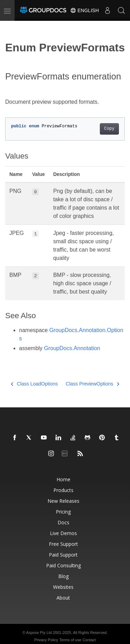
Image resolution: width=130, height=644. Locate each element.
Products (63, 490)
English (84, 10)
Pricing (63, 512)
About (63, 598)
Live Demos (63, 533)
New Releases (63, 501)
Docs (63, 522)
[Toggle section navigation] (11, 27)
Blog (63, 576)
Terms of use (70, 640)
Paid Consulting (63, 565)
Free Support (63, 544)
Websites (63, 587)
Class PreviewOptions (93, 384)
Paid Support (63, 555)
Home (63, 479)
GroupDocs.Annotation (72, 348)
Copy (109, 129)
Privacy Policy (46, 640)
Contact (89, 640)
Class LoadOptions (34, 384)
